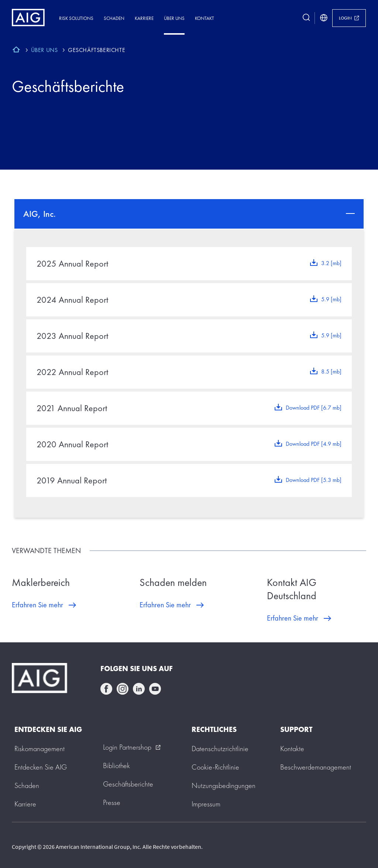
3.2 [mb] (331, 263)
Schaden (114, 18)
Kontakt (205, 18)
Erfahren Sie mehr (37, 605)
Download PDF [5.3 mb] (314, 480)
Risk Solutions (76, 18)
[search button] (306, 18)
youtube (155, 689)
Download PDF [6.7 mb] (314, 408)
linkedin (139, 689)
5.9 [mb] (331, 299)
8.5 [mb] (331, 371)
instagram (123, 689)
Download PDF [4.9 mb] (314, 444)
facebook (106, 689)
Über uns (174, 18)
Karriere (144, 18)
